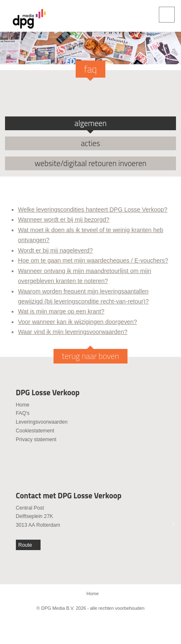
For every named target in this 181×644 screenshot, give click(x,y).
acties (91, 143)
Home (23, 405)
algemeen (90, 123)
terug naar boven (90, 356)
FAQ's (23, 413)
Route (25, 545)
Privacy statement (36, 439)
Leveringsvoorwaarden (42, 422)
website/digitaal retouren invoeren (91, 163)
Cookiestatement (35, 431)
